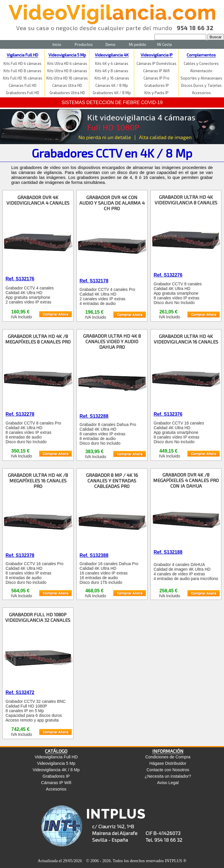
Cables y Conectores (201, 63)
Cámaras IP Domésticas (156, 63)
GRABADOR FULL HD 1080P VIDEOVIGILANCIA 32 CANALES (38, 617)
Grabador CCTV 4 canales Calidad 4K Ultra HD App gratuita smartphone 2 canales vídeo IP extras (30, 295)
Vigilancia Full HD (22, 55)
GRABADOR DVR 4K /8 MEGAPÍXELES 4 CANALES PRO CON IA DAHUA (186, 480)
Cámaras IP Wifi (156, 71)
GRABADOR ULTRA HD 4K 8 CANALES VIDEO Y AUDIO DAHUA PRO (112, 341)
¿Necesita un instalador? (168, 776)
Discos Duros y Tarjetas (201, 85)
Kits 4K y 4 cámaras (112, 63)
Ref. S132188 (168, 552)
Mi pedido (138, 44)
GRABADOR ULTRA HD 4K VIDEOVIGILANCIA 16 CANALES (186, 339)
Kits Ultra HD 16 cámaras (67, 78)
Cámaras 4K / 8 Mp (112, 85)
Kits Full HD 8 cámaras (22, 71)
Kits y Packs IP (156, 93)
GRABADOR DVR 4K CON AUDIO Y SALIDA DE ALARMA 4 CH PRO (112, 203)
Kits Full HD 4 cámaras (22, 63)
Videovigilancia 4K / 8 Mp (56, 770)
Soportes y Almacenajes (201, 78)
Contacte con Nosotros (168, 770)
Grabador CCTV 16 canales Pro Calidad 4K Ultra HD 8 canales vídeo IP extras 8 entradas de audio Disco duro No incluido (34, 573)
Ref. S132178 (94, 281)
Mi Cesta (164, 44)
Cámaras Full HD (23, 85)
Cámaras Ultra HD (67, 85)
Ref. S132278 (20, 414)
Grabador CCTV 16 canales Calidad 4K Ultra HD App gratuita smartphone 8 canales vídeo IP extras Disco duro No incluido (179, 432)
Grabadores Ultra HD (67, 93)
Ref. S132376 (168, 414)
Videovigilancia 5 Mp (67, 55)
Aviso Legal (168, 783)
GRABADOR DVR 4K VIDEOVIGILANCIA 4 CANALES (38, 200)
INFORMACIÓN (168, 751)
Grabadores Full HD (22, 93)
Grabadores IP (157, 85)
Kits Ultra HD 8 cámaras (67, 71)
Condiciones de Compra (168, 757)
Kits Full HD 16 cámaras (23, 78)
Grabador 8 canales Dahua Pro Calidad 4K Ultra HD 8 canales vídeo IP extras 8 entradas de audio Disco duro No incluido (108, 434)
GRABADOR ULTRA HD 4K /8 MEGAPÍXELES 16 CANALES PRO (38, 480)
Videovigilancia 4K (112, 55)
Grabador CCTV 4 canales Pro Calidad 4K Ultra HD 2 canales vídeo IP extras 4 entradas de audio (107, 296)
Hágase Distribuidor (168, 763)
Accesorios (201, 93)
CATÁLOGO (56, 751)
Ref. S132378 (20, 555)
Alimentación (201, 71)
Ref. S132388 (94, 555)
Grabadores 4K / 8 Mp (112, 93)
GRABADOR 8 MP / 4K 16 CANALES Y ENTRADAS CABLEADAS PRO (112, 480)
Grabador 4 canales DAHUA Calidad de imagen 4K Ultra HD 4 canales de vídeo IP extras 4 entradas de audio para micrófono (186, 572)
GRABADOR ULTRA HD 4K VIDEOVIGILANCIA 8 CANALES (186, 200)
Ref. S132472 (20, 692)
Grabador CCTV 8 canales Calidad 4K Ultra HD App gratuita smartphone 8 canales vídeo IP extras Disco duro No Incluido (178, 293)
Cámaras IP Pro (156, 78)
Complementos (201, 55)
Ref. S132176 (20, 279)
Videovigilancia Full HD (56, 757)
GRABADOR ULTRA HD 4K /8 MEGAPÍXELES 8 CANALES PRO (38, 339)
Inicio (57, 44)
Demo (111, 44)
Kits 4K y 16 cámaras (112, 78)
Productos (84, 44)
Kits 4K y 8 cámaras (112, 71)
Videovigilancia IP (157, 55)
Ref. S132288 (94, 416)
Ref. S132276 (168, 275)
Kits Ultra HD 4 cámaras (67, 63)
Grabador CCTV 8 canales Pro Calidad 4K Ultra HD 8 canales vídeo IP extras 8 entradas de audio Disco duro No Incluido (33, 432)
